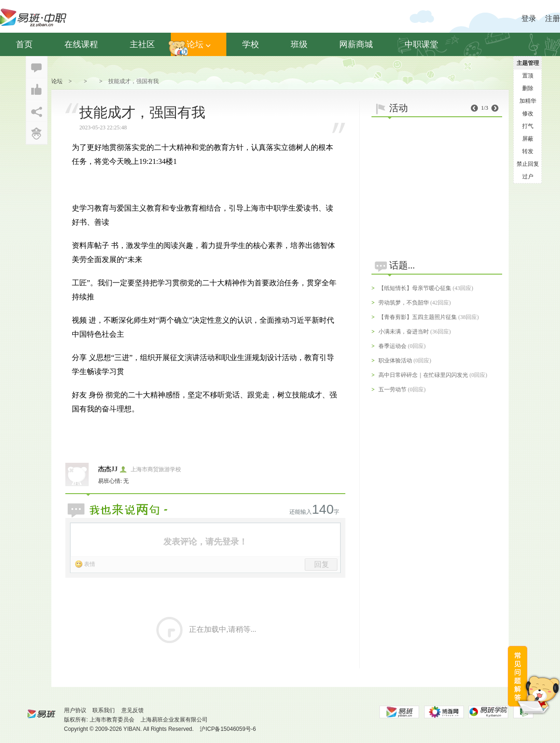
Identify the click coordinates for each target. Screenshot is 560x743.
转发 (528, 151)
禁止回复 (528, 164)
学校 (251, 44)
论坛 (199, 44)
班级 (299, 44)
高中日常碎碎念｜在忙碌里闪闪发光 (423, 375)
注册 (553, 18)
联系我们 (104, 710)
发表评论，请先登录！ (205, 542)
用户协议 (75, 710)
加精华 (528, 101)
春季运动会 (392, 346)
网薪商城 (356, 44)
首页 (24, 44)
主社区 (142, 44)
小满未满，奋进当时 (404, 332)
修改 (528, 113)
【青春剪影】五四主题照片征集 (418, 317)
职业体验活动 (395, 361)
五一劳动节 (392, 389)
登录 (529, 18)
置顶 (528, 76)
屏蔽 (528, 139)
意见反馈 (133, 710)
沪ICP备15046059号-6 (228, 729)
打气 (528, 126)
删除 (528, 88)
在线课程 (81, 44)
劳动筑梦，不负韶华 (404, 303)
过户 (528, 177)
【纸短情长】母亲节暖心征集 (415, 288)
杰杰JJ (108, 469)
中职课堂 (421, 44)
